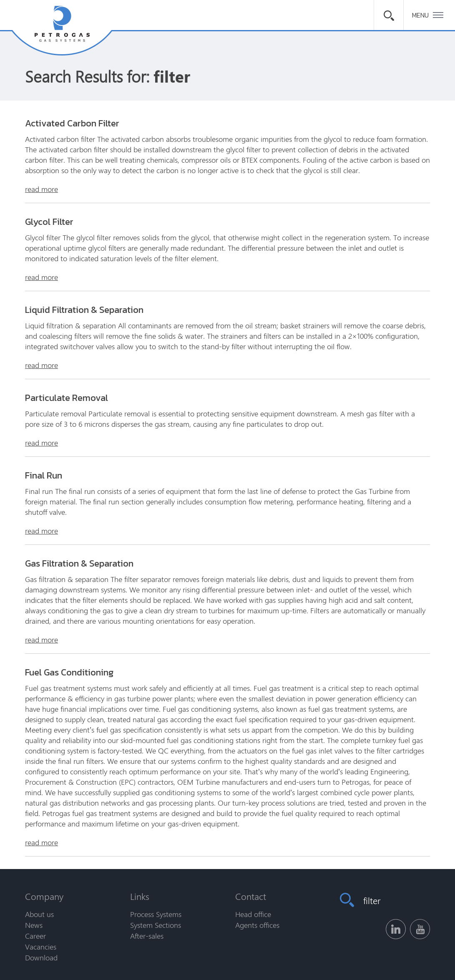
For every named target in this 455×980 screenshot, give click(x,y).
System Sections (156, 925)
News (34, 925)
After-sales (147, 936)
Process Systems (156, 914)
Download (41, 957)
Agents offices (257, 925)
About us (39, 914)
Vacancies (41, 947)
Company (44, 896)
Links (140, 896)
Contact (251, 896)
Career (35, 936)
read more (41, 189)
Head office (253, 914)
